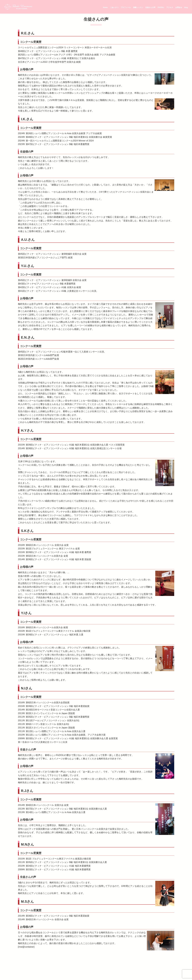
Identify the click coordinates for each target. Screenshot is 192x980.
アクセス (170, 7)
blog (186, 7)
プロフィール (126, 7)
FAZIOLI (161, 7)
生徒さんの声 (150, 7)
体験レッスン (138, 7)
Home (105, 7)
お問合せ (179, 7)
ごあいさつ (114, 7)
